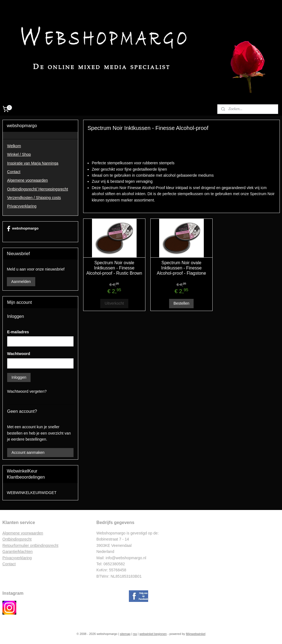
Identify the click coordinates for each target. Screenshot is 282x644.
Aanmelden (21, 282)
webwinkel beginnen (153, 634)
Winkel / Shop (19, 154)
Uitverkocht (114, 304)
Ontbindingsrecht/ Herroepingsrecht (38, 189)
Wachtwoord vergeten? (27, 391)
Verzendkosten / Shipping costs (34, 198)
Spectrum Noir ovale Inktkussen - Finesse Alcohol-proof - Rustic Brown (114, 268)
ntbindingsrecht (19, 539)
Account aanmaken (28, 452)
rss (135, 634)
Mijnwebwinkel (196, 634)
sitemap (125, 634)
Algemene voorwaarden (28, 180)
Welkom (14, 146)
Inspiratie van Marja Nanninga (33, 163)
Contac (9, 564)
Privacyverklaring (22, 206)
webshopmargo (23, 229)
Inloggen (19, 377)
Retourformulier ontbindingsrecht (30, 545)
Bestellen (181, 304)
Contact (14, 172)
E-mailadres (18, 332)
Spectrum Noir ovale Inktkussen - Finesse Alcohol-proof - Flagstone (181, 268)
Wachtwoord (19, 354)
